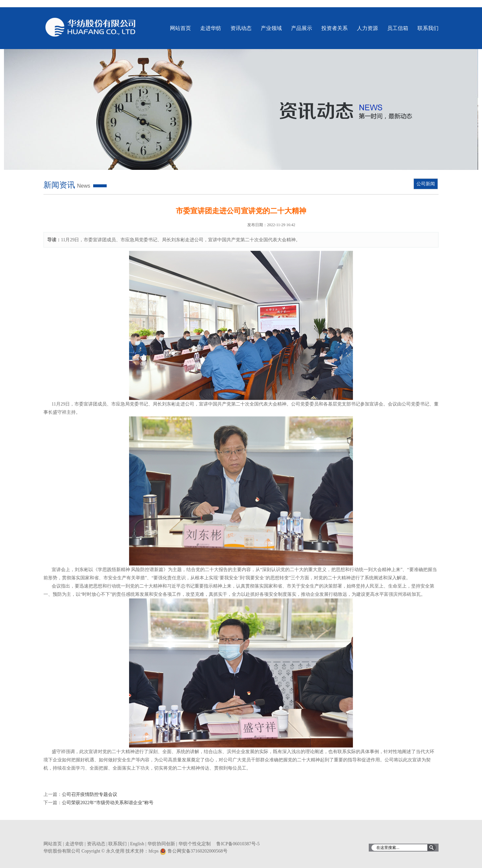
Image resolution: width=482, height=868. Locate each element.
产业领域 (271, 28)
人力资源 (367, 28)
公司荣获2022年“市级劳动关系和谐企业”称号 (108, 803)
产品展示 (302, 28)
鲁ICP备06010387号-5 (238, 844)
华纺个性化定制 (195, 844)
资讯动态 (241, 28)
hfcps (153, 851)
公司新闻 (426, 184)
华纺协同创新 (161, 844)
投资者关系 (335, 28)
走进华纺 (211, 28)
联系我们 (428, 28)
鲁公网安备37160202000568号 (198, 851)
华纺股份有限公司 (91, 27)
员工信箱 (398, 28)
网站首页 (180, 28)
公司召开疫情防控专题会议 (90, 794)
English (137, 844)
